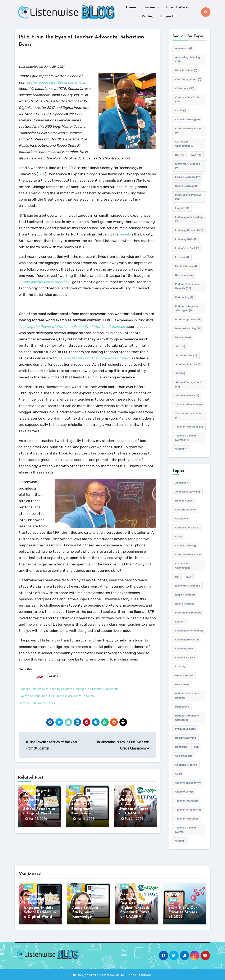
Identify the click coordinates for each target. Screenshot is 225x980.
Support (168, 17)
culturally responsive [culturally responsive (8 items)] (188, 131)
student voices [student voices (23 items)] (187, 396)
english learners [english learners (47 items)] (188, 177)
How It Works (179, 8)
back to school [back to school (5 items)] (186, 70)
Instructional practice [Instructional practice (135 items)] (188, 197)
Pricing (148, 17)
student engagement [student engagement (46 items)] (188, 384)
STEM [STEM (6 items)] (180, 373)
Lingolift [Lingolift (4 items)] (182, 208)
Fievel (124, 234)
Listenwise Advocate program (44, 282)
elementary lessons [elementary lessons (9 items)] (188, 166)
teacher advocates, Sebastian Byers (55, 82)
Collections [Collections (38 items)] (185, 88)
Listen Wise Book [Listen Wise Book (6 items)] (187, 248)
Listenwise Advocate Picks (37, 703)
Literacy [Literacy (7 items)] (182, 257)
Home (131, 8)
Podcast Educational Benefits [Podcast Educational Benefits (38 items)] (188, 286)
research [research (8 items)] (183, 337)
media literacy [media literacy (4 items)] (186, 266)
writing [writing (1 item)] (181, 449)
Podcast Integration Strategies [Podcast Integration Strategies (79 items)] (187, 308)
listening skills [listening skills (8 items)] (186, 239)
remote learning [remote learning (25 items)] (188, 328)
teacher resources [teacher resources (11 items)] (189, 427)
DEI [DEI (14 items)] (180, 155)
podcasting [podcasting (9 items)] (184, 297)
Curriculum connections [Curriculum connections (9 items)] (185, 144)
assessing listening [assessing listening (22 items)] (188, 59)
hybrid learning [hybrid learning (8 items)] (187, 186)
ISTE (42, 174)
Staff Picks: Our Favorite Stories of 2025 (183, 912)
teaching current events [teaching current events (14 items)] (186, 438)
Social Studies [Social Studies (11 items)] (186, 355)
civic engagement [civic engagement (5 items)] (188, 79)
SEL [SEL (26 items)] (180, 346)
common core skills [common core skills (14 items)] (187, 99)
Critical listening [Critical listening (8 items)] (187, 120)
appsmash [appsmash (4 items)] (183, 48)
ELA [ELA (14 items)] (196, 155)
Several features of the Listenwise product (95, 358)
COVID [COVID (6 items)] (181, 111)
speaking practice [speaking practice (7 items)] (188, 364)
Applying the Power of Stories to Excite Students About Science (72, 327)
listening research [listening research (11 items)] (189, 230)
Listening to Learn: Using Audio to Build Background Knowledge (84, 804)
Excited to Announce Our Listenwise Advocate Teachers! (57, 696)
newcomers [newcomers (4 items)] (184, 275)
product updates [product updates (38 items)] (188, 319)
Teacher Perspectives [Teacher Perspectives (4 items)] (188, 416)
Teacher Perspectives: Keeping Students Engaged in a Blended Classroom (68, 689)
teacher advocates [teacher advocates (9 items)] (189, 405)
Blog (76, 787)
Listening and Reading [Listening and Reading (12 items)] (189, 219)
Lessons (151, 8)
